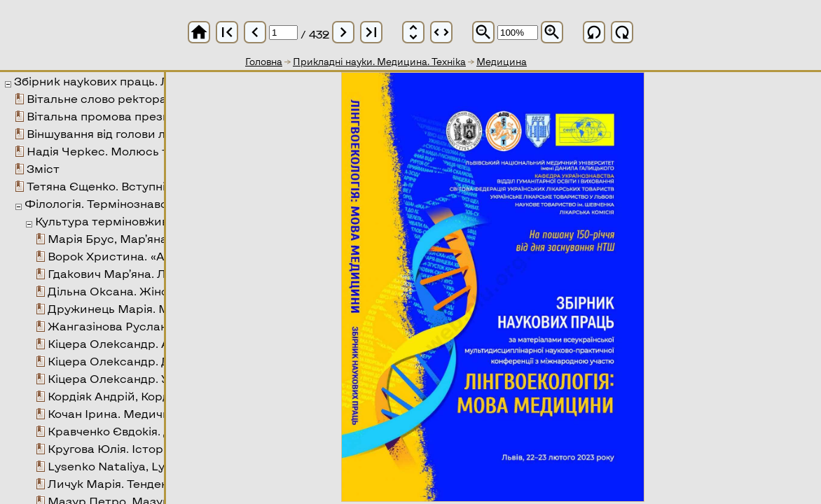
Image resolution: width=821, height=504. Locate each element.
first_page (227, 32)
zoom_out (483, 32)
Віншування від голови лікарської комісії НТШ (159, 133)
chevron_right (343, 32)
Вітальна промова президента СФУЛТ (139, 116)
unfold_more (413, 32)
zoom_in (552, 32)
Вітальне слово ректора (97, 98)
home (199, 32)
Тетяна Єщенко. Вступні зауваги (120, 186)
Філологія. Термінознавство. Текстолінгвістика (161, 203)
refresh (594, 32)
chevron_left (255, 32)
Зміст (43, 168)
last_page (371, 32)
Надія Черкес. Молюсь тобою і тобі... (133, 151)
